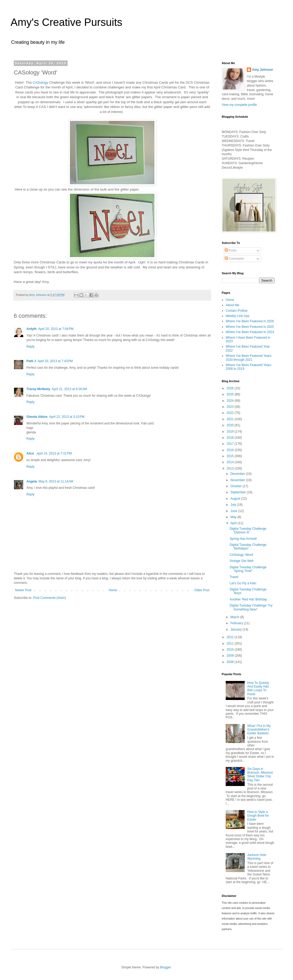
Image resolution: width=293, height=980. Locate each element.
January (237, 629)
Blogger (165, 967)
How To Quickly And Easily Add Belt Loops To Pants (258, 688)
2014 (231, 462)
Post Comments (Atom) (49, 598)
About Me (232, 305)
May (234, 517)
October (237, 486)
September (239, 492)
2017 (231, 444)
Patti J (31, 361)
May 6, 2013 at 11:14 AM (56, 481)
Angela (32, 481)
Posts (231, 250)
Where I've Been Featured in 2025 (250, 327)
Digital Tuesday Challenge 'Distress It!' (248, 531)
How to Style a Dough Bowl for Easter (258, 816)
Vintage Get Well (242, 561)
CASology (40, 82)
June (234, 511)
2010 (231, 650)
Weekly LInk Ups (238, 316)
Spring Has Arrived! (243, 539)
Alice (31, 453)
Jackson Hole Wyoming (257, 857)
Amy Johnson (263, 70)
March (235, 617)
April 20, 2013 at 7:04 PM (56, 329)
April (234, 523)
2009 (231, 656)
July (234, 505)
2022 (231, 413)
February (237, 623)
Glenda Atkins (37, 417)
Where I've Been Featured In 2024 (250, 332)
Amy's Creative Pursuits (66, 22)
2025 (231, 394)
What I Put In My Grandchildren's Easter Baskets (259, 730)
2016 (231, 450)
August (236, 499)
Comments (234, 259)
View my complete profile (239, 105)
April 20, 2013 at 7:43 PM (55, 361)
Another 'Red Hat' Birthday (248, 599)
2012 (231, 637)
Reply (30, 347)
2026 (231, 388)
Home (113, 590)
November (238, 480)
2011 (231, 643)
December (238, 474)
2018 (231, 438)
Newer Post (23, 590)
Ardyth (32, 329)
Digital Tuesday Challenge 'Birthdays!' (248, 547)
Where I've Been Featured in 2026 (250, 321)
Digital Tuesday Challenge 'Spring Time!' (248, 569)
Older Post (202, 590)
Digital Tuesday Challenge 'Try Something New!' (251, 607)
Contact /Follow (237, 311)
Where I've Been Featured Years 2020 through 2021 (249, 358)
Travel (234, 577)
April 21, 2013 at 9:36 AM (69, 389)
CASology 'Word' (242, 555)
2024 (231, 401)
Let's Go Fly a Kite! (243, 583)
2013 (231, 468)
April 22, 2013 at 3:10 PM (67, 417)
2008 (231, 662)
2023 (231, 407)
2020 (231, 425)
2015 (231, 456)
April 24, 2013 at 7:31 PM (54, 453)
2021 (231, 419)
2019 (231, 432)
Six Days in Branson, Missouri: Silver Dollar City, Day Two (260, 775)
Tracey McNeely (38, 389)
